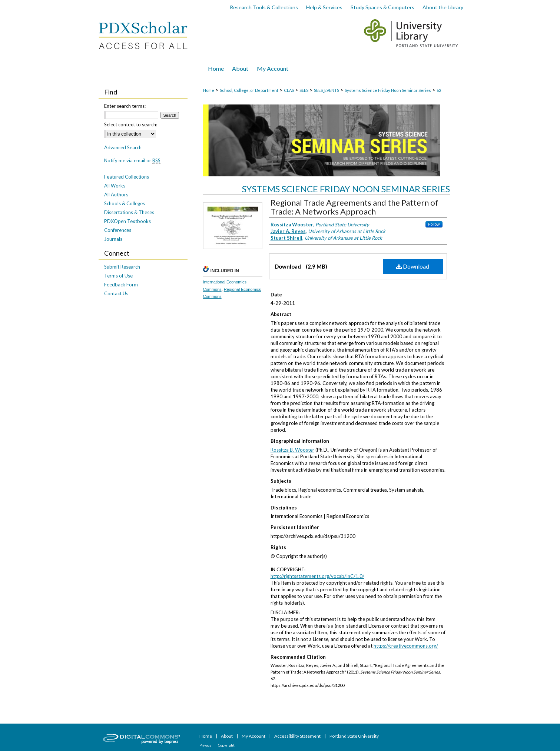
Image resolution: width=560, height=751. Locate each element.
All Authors (116, 195)
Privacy (206, 745)
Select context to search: (131, 124)
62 (439, 90)
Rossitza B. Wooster (292, 450)
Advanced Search (123, 147)
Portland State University (354, 736)
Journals (113, 239)
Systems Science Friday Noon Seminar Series (388, 90)
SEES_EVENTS (327, 90)
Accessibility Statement (298, 736)
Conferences (118, 230)
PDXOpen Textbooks (127, 221)
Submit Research (122, 267)
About (227, 736)
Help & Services (324, 7)
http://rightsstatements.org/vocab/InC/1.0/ (317, 576)
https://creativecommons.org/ (406, 646)
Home (209, 90)
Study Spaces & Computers (382, 7)
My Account (254, 736)
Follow (434, 224)
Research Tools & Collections (264, 7)
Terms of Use (118, 276)
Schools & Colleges (125, 203)
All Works (115, 186)
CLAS (289, 90)
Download (413, 266)
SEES (304, 90)
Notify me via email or (132, 160)
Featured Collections (127, 177)
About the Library (443, 7)
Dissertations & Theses (129, 212)
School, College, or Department (249, 90)
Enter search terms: (125, 106)
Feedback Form (121, 285)
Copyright (226, 745)
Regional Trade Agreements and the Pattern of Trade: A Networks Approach (354, 207)
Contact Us (116, 293)
